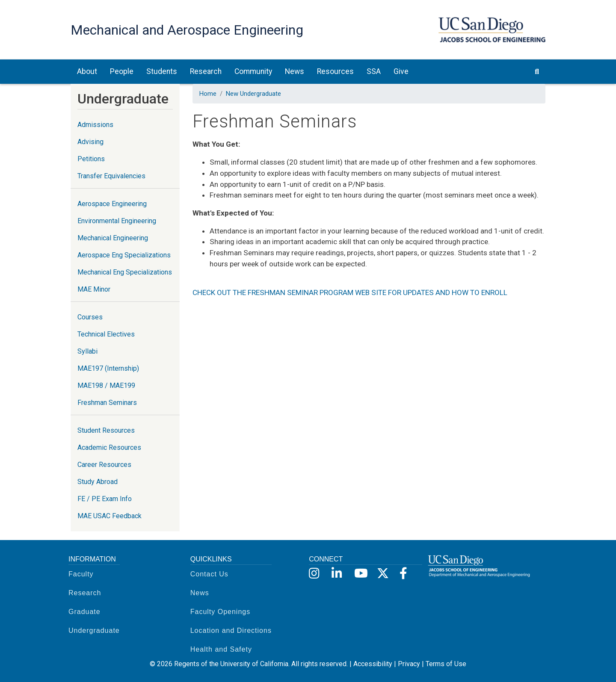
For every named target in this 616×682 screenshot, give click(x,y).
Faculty (81, 574)
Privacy (409, 664)
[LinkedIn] (337, 574)
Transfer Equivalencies (111, 176)
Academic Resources (109, 447)
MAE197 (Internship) (108, 368)
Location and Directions (231, 630)
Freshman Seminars (107, 403)
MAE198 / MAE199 (106, 385)
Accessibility (373, 664)
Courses (90, 317)
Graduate (84, 612)
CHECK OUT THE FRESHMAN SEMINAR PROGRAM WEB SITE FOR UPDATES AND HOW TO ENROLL (350, 292)
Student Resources (106, 430)
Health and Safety (221, 649)
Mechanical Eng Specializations (125, 272)
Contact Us (209, 574)
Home (208, 94)
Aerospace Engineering (112, 204)
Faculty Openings (221, 612)
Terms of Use (446, 664)
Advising (90, 142)
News (200, 593)
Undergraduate (94, 630)
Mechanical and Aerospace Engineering (187, 30)
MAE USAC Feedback (110, 516)
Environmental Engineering (117, 221)
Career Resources (104, 465)
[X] (382, 574)
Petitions (91, 159)
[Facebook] (405, 574)
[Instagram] (314, 574)
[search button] (537, 71)
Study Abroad (98, 482)
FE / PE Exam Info (105, 499)
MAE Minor (94, 289)
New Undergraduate (253, 94)
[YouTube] (360, 574)
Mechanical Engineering (113, 238)
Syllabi (87, 351)
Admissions (95, 125)
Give (401, 71)
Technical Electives (106, 334)
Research (85, 593)
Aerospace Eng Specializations (124, 255)
